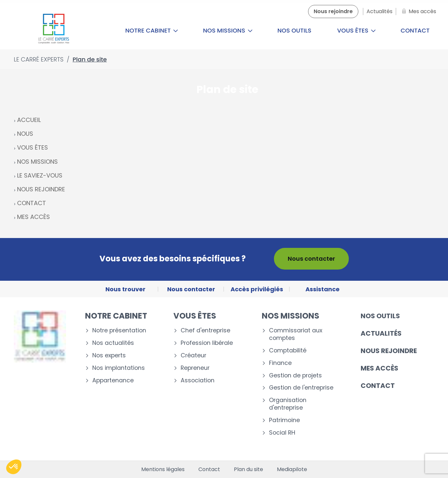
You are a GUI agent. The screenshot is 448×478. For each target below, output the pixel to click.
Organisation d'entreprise (288, 404)
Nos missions (228, 30)
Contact (378, 386)
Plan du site (248, 469)
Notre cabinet (152, 30)
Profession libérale (207, 343)
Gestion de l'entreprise (301, 388)
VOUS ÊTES (33, 147)
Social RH (282, 433)
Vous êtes (357, 30)
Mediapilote (292, 469)
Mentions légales (163, 469)
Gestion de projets (295, 376)
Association (198, 381)
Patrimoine (284, 420)
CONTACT (32, 203)
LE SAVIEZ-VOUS (40, 175)
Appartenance (113, 381)
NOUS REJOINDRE (41, 189)
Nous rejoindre (389, 351)
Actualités (381, 333)
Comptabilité (288, 351)
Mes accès (380, 368)
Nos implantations (119, 368)
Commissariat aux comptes (296, 334)
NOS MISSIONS (37, 162)
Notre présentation (119, 331)
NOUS (25, 134)
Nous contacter (311, 259)
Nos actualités (113, 343)
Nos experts (109, 356)
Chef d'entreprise (205, 331)
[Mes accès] (418, 12)
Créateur (193, 356)
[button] (14, 467)
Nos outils (294, 30)
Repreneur (195, 368)
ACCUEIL (29, 120)
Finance (280, 363)
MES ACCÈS (34, 217)
